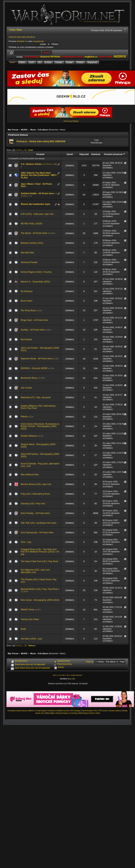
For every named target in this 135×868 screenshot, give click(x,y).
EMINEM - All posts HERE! (34, 368)
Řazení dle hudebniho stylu (35, 204)
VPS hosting (75, 711)
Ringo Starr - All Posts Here (34, 320)
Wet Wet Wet (27, 253)
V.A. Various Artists (31, 164)
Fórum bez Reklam (71, 121)
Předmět (40, 154)
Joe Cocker (26, 388)
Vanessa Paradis (29, 262)
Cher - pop (26, 542)
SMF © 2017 (66, 675)
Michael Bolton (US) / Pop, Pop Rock (39, 589)
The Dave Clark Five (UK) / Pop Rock (39, 561)
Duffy (23, 629)
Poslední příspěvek (115, 154)
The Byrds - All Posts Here (34, 233)
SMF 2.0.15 (57, 675)
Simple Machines (77, 675)
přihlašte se (22, 41)
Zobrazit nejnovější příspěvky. (22, 37)
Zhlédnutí (96, 154)
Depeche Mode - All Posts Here (36, 359)
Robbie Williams (29, 436)
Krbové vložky (94, 713)
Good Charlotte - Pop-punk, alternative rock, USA (40, 465)
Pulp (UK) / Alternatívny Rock (35, 494)
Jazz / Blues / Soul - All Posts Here (36, 185)
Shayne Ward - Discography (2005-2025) (38, 446)
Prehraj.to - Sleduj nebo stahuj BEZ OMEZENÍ (41, 141)
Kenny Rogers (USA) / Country (36, 272)
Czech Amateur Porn (89, 711)
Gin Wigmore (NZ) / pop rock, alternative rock (35, 571)
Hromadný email (14, 711)
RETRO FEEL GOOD (32, 224)
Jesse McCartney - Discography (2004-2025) (40, 455)
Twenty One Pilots (30, 619)
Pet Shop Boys (28, 310)
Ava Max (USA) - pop (31, 639)
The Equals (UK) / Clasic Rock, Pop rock (39, 581)
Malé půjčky (50, 713)
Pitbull (24, 417)
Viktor (62, 130)
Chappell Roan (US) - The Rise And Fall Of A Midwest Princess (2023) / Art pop (40, 552)
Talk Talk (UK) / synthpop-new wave (39, 523)
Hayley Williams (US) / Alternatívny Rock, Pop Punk (38, 407)
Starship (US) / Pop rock (33, 503)
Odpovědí (84, 154)
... (23, 150)
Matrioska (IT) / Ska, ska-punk (36, 397)
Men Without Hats (30, 475)
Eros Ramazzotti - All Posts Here (37, 532)
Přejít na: (90, 662)
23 (25, 150)
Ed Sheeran (27, 291)
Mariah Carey (27, 609)
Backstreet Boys (29, 378)
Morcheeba (26, 339)
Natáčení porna (63, 711)
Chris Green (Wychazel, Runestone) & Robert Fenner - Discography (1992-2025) (40, 426)
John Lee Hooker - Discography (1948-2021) (40, 349)
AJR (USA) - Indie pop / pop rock (37, 214)
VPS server (103, 711)
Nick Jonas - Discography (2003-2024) (40, 600)
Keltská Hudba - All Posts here (37, 193)
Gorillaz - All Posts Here (33, 330)
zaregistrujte (38, 41)
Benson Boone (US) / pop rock (36, 484)
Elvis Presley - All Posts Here (35, 513)
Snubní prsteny (115, 711)
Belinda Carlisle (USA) (32, 243)
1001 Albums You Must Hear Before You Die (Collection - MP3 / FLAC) (39, 175)
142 (55, 164)
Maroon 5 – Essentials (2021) (35, 282)
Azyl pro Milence (28, 711)
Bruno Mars (27, 301)
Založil (70, 154)
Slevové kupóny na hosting (67, 713)
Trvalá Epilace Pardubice (46, 711)
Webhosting (83, 713)
